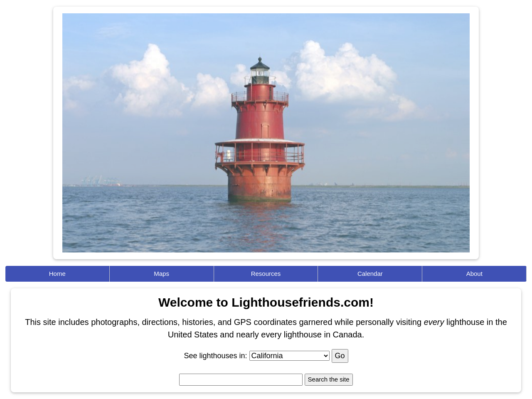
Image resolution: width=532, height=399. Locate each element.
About (474, 274)
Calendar (370, 274)
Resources (266, 274)
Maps (161, 274)
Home (57, 274)
